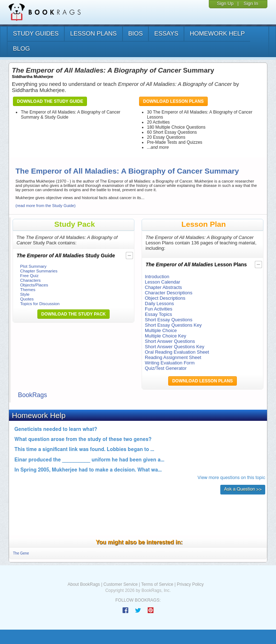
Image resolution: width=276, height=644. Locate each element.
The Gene (21, 553)
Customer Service (121, 584)
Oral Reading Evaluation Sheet (177, 352)
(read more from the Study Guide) (45, 206)
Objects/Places (34, 285)
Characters (30, 280)
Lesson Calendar (162, 282)
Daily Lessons (159, 303)
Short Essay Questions (169, 320)
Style (25, 294)
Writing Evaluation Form (170, 363)
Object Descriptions (165, 298)
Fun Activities (159, 309)
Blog (21, 49)
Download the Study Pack (74, 314)
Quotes (27, 299)
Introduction (157, 277)
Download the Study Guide (50, 101)
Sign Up (225, 3)
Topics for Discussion (40, 303)
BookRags (33, 395)
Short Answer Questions (170, 341)
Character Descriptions (169, 293)
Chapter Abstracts (163, 287)
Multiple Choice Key (165, 336)
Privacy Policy (190, 584)
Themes (28, 289)
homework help (217, 34)
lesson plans (93, 34)
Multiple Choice (161, 330)
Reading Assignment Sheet (173, 357)
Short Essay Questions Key (173, 325)
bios (136, 34)
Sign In (251, 3)
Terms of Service (157, 584)
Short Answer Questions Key (174, 347)
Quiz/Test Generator (166, 368)
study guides (36, 34)
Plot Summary (33, 266)
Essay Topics (158, 314)
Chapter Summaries (39, 271)
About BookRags (84, 584)
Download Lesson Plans (173, 101)
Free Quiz (29, 275)
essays (166, 34)
